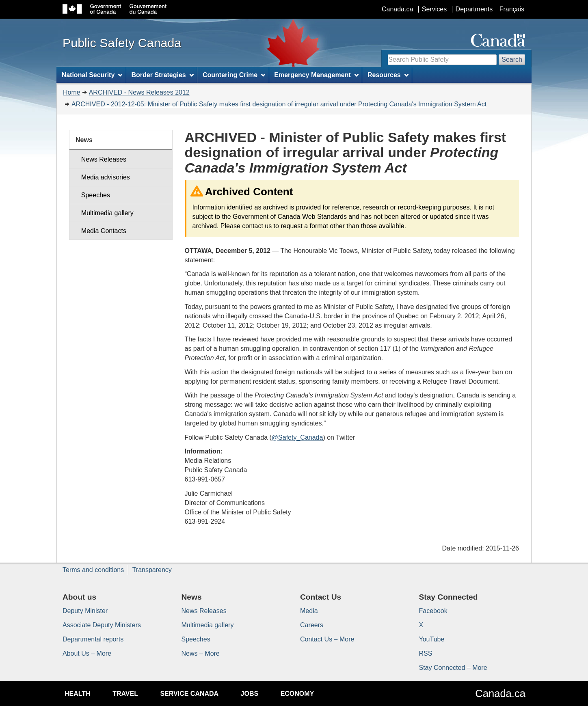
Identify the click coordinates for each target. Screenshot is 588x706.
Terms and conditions (93, 570)
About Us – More (87, 653)
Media (309, 611)
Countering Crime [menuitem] (234, 75)
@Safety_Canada (297, 437)
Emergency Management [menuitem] (316, 75)
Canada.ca (397, 9)
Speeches (96, 195)
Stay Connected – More (453, 668)
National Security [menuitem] (92, 75)
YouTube (432, 639)
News (84, 140)
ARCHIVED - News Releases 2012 (139, 92)
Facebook (433, 611)
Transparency (152, 570)
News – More (201, 653)
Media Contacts (104, 231)
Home (72, 92)
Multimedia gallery (107, 213)
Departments (474, 9)
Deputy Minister (85, 611)
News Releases (104, 159)
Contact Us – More (327, 639)
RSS (426, 653)
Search (512, 59)
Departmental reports (93, 639)
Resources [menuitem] (388, 75)
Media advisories (106, 177)
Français (512, 9)
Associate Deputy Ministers (102, 625)
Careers (312, 625)
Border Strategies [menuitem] (163, 75)
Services (434, 9)
